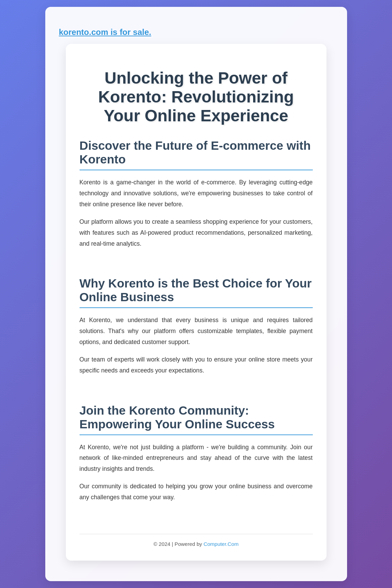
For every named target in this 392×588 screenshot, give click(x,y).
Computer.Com (221, 544)
